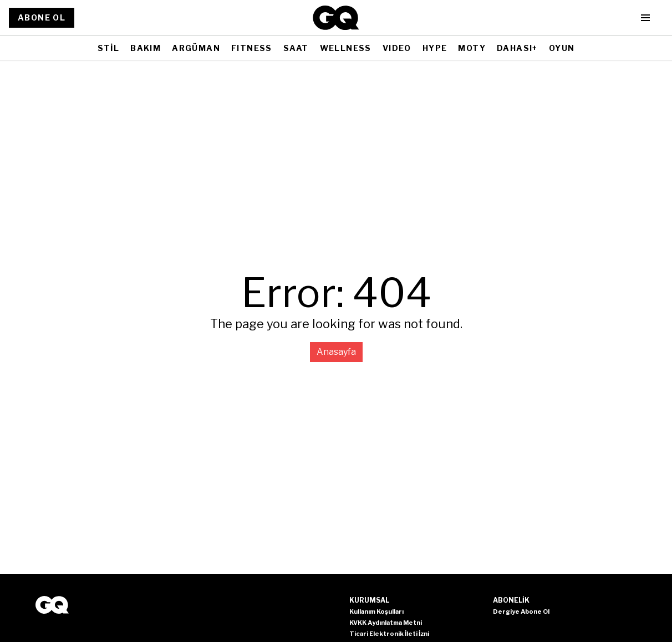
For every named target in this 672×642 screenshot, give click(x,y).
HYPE (435, 48)
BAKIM (146, 48)
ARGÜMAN (196, 48)
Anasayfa (336, 352)
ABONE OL (42, 17)
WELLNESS (346, 48)
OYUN (562, 48)
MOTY (472, 48)
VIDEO (397, 48)
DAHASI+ (517, 48)
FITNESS (252, 48)
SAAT (296, 48)
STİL (109, 48)
